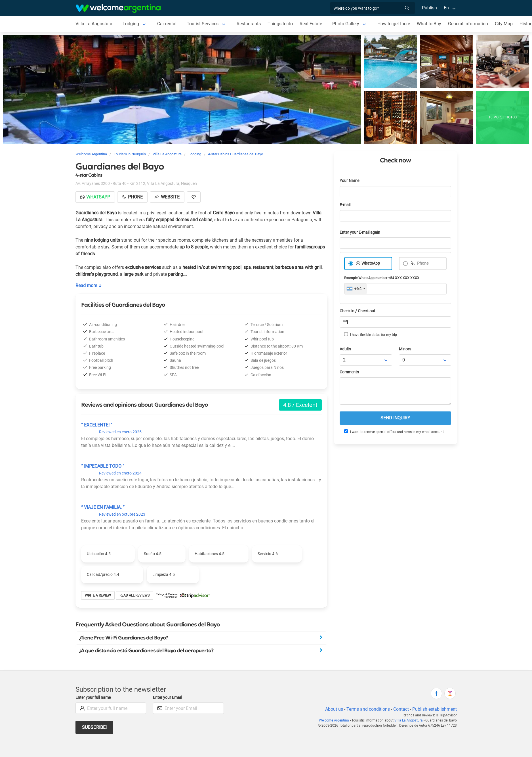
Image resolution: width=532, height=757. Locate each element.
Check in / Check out (358, 311)
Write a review (98, 595)
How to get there (394, 24)
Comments (349, 372)
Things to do (280, 24)
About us (334, 709)
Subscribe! (94, 727)
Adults (345, 349)
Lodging (131, 24)
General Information (468, 24)
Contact (401, 709)
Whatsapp (95, 197)
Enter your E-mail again (360, 232)
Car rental (167, 24)
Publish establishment (435, 709)
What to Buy (429, 24)
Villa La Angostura (94, 24)
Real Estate (311, 24)
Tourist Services (203, 24)
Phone (422, 263)
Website (167, 197)
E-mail (345, 205)
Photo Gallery (346, 24)
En (446, 8)
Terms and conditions (368, 709)
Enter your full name (93, 698)
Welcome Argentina (334, 720)
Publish (429, 8)
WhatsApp (371, 263)
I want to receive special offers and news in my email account (394, 432)
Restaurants (249, 24)
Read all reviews (134, 595)
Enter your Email (167, 698)
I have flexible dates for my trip (371, 334)
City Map (504, 24)
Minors (405, 349)
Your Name (349, 181)
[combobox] (356, 289)
